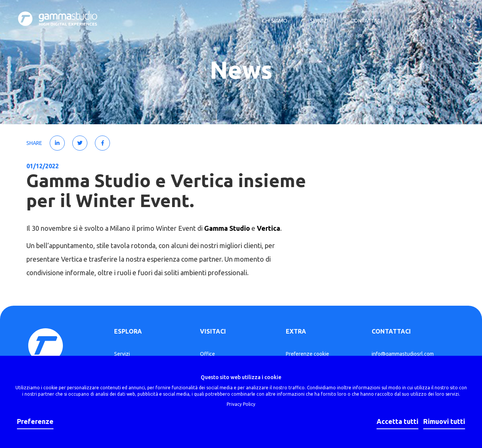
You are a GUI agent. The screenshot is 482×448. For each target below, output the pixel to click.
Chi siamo (274, 21)
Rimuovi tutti (444, 421)
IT (451, 21)
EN (460, 21)
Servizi (318, 21)
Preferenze (35, 421)
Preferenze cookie (307, 354)
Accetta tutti (397, 421)
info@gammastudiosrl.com (403, 354)
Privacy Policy (241, 404)
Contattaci (365, 21)
